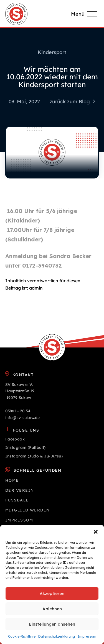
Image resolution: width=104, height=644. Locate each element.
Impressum (87, 636)
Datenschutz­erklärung (57, 636)
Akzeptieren (52, 593)
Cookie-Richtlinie (22, 636)
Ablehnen (52, 609)
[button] (96, 532)
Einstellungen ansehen (52, 624)
